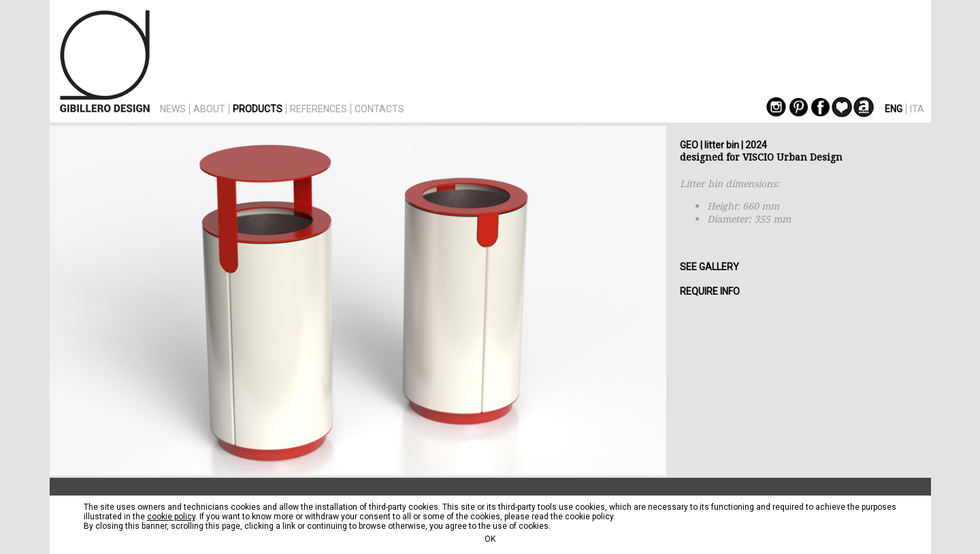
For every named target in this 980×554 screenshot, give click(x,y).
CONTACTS (379, 109)
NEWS (173, 109)
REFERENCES (318, 109)
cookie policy (171, 517)
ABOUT (209, 109)
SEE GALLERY (709, 267)
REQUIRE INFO (710, 291)
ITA (917, 109)
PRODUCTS (258, 109)
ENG (894, 109)
